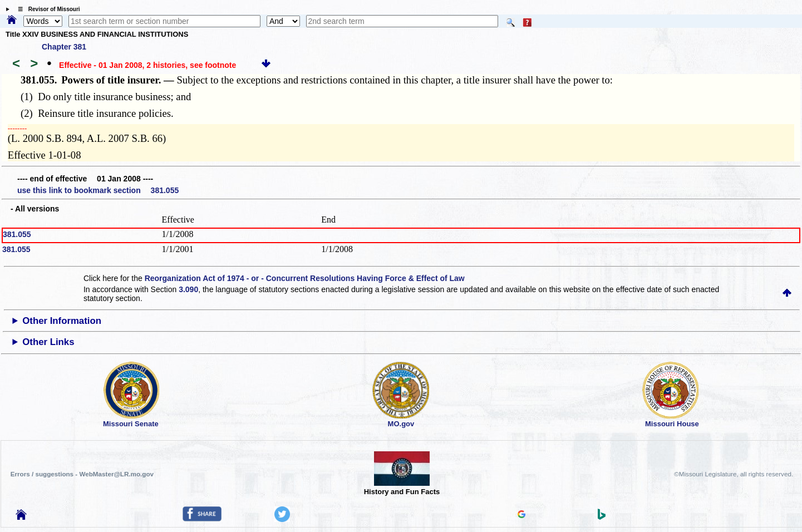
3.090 (188, 289)
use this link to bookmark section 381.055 (98, 190)
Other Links (48, 342)
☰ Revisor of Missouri (46, 9)
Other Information (62, 321)
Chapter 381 (64, 47)
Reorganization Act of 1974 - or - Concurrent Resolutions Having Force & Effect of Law (305, 278)
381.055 (17, 234)
